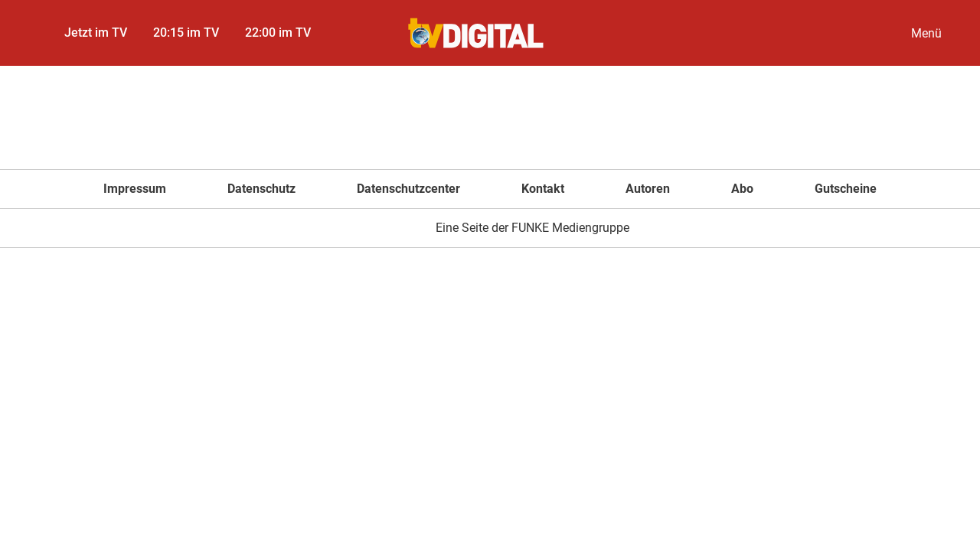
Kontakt (543, 189)
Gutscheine (846, 189)
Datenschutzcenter (408, 189)
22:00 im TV (278, 33)
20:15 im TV (186, 33)
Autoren (648, 189)
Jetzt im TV (96, 33)
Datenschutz (261, 189)
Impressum (135, 189)
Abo (742, 189)
